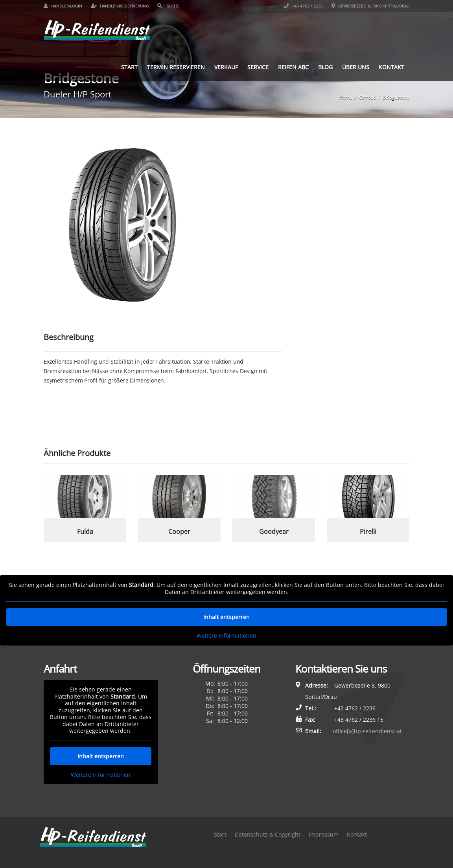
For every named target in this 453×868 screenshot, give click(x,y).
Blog (325, 67)
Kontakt (391, 67)
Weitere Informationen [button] (226, 636)
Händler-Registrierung (120, 6)
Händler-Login (63, 6)
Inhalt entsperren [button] (226, 617)
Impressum (324, 834)
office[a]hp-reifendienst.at (367, 731)
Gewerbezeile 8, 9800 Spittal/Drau (370, 6)
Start (129, 67)
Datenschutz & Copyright (268, 834)
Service (258, 67)
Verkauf (226, 67)
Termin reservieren (176, 67)
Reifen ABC (293, 67)
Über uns (356, 67)
